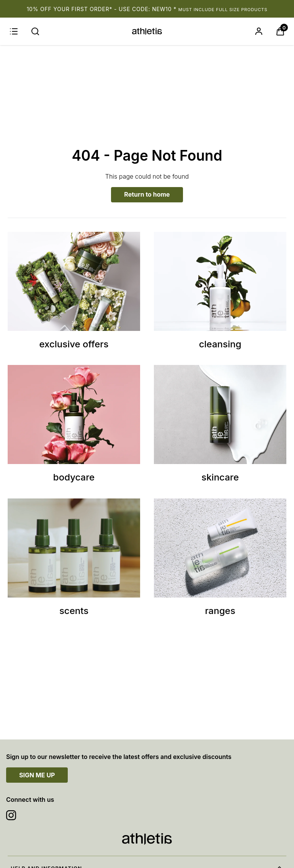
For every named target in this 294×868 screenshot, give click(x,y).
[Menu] (14, 31)
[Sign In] (259, 31)
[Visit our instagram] (11, 815)
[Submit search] (35, 31)
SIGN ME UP (37, 775)
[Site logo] (147, 31)
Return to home (147, 194)
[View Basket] (280, 31)
